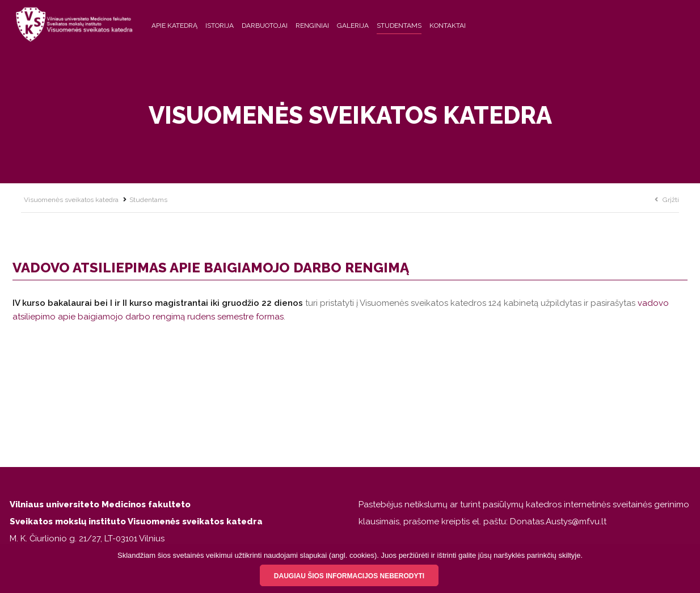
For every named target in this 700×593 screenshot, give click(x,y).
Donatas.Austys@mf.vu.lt (558, 521)
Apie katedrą (174, 26)
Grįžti (671, 200)
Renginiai (312, 26)
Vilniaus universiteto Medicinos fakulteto (100, 504)
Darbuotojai (265, 26)
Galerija (353, 26)
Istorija (220, 26)
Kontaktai (448, 26)
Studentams (399, 26)
